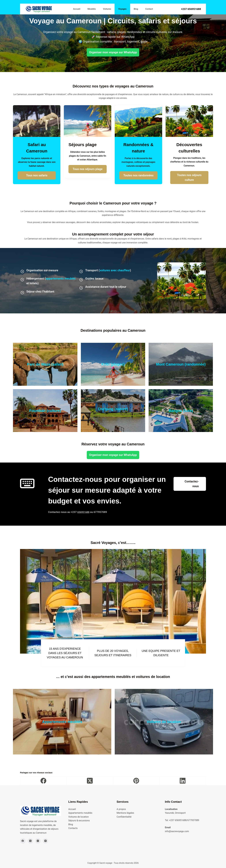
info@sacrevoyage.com (177, 831)
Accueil (77, 9)
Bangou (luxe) (181, 410)
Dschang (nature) (113, 409)
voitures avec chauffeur (115, 270)
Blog (136, 9)
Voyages (122, 9)
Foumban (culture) (45, 410)
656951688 (84, 512)
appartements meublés (61, 279)
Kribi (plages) (113, 364)
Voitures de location (164, 722)
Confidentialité (124, 817)
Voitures (107, 9)
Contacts (73, 828)
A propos (121, 809)
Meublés (92, 9)
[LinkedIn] (183, 781)
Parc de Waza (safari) (45, 364)
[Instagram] (38, 841)
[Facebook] (43, 781)
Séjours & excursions (79, 821)
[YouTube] (46, 841)
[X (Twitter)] (90, 781)
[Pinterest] (136, 781)
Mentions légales (125, 813)
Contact (149, 9)
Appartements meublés (62, 722)
